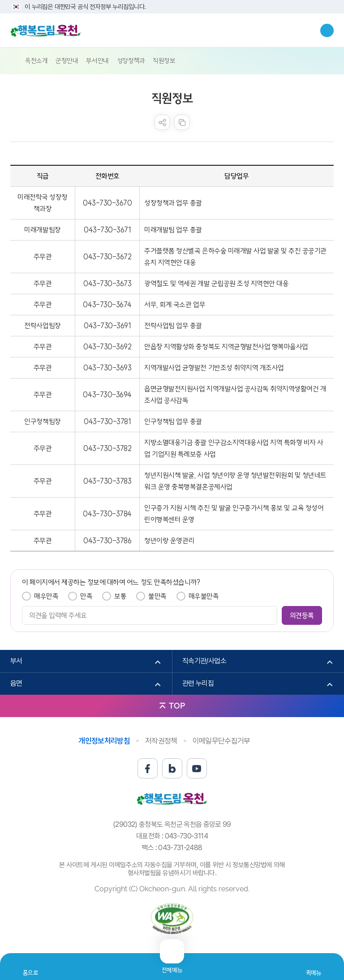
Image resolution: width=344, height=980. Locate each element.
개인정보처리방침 (104, 741)
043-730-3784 (107, 514)
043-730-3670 (107, 203)
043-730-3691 (107, 326)
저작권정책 (161, 741)
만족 (86, 596)
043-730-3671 (107, 230)
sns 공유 (162, 122)
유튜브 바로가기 (197, 768)
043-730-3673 (107, 284)
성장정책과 (131, 61)
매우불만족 (204, 596)
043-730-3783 (107, 481)
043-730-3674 (107, 305)
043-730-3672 (107, 257)
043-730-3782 (107, 448)
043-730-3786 (107, 541)
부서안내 (97, 61)
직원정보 (164, 61)
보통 (120, 596)
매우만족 (46, 596)
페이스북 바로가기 (148, 768)
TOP (177, 706)
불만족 (157, 596)
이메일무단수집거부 (221, 741)
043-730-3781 (107, 421)
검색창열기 (327, 30)
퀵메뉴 (314, 973)
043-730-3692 (107, 347)
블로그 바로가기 (172, 768)
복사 (182, 122)
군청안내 (67, 61)
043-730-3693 (107, 368)
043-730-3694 (107, 395)
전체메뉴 (172, 966)
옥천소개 (36, 61)
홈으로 (31, 973)
